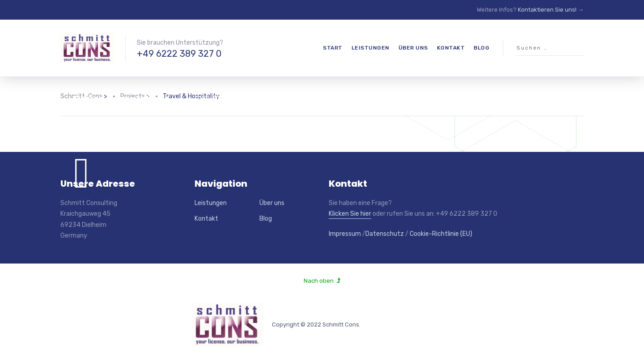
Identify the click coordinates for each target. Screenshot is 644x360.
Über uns (413, 48)
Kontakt (451, 48)
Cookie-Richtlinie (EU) (441, 234)
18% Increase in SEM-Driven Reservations (123, 93)
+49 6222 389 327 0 (179, 54)
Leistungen (371, 48)
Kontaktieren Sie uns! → (551, 10)
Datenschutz (385, 234)
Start (333, 48)
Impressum (345, 234)
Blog (481, 48)
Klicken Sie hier (350, 214)
